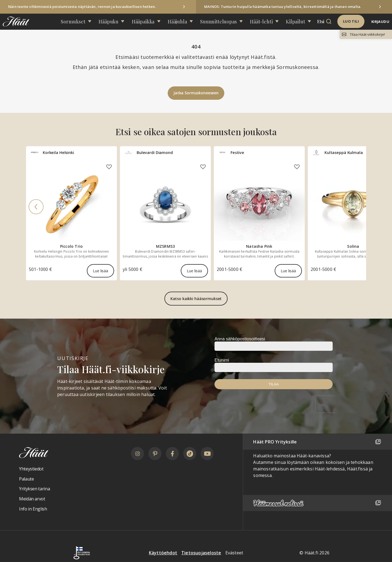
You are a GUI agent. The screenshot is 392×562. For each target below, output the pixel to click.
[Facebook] (172, 454)
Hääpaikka (150, 21)
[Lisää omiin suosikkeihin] (109, 167)
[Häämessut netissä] (318, 503)
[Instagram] (137, 454)
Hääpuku (121, 21)
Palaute (26, 479)
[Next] (356, 207)
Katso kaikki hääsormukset (196, 299)
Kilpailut (278, 21)
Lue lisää (100, 271)
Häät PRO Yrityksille (318, 442)
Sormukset (90, 21)
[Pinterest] (155, 454)
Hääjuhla (179, 21)
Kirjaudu (380, 22)
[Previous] (36, 207)
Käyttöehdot (163, 553)
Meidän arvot (32, 499)
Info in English (33, 509)
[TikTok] (190, 454)
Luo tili (351, 21)
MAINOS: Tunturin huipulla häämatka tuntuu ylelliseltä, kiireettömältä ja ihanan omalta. (283, 7)
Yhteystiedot (31, 469)
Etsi (300, 21)
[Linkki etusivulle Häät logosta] (15, 22)
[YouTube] (207, 454)
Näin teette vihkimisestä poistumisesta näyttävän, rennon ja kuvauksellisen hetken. (82, 7)
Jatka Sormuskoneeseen (196, 93)
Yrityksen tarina (34, 489)
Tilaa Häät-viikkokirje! (367, 34)
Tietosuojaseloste (201, 553)
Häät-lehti (250, 21)
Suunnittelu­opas (214, 21)
